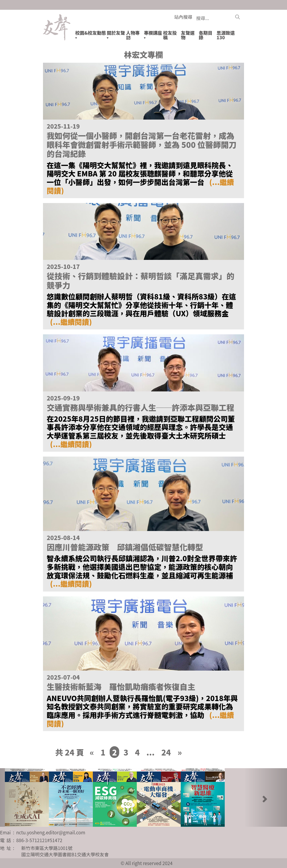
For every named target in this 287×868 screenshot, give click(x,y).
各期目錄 (206, 35)
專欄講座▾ (153, 35)
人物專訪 (133, 35)
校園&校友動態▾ (91, 35)
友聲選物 (188, 35)
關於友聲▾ (116, 35)
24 (166, 752)
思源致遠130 (226, 35)
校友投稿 (170, 35)
